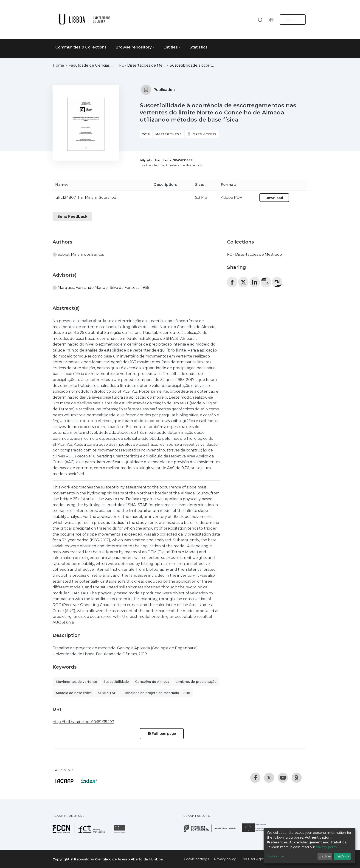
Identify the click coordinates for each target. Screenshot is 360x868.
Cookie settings (196, 859)
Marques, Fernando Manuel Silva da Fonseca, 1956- (104, 288)
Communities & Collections (81, 47)
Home (58, 65)
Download (274, 198)
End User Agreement (258, 859)
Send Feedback (72, 217)
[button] (273, 20)
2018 (146, 134)
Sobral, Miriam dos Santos (81, 254)
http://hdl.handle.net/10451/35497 (166, 160)
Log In (291, 20)
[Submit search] (260, 20)
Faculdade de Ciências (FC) (92, 65)
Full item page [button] (162, 734)
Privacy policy (225, 859)
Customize (276, 856)
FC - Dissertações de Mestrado (142, 65)
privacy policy (327, 847)
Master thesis (169, 134)
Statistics (199, 47)
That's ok (342, 856)
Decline (325, 856)
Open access (204, 134)
